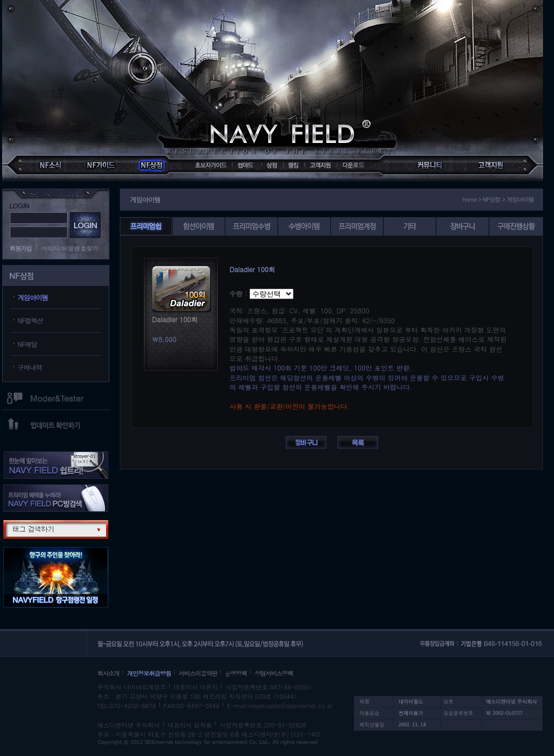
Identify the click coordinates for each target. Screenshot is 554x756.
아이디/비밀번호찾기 (70, 248)
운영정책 (236, 673)
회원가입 (21, 248)
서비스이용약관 (198, 673)
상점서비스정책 (274, 673)
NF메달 (27, 344)
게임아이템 (33, 297)
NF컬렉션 (31, 320)
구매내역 (30, 367)
